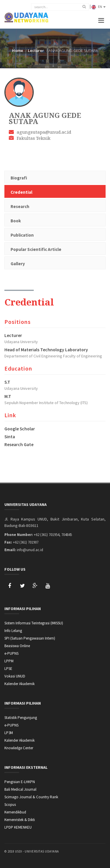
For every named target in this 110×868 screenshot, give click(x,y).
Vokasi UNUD (15, 676)
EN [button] (99, 7)
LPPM (9, 661)
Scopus (10, 805)
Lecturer (36, 50)
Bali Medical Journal (20, 789)
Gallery (18, 264)
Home (18, 50)
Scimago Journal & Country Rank (31, 797)
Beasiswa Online (17, 646)
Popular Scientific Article (36, 249)
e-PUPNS (11, 653)
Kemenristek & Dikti (20, 820)
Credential (21, 192)
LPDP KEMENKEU (18, 827)
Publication (22, 235)
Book (16, 221)
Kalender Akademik (20, 684)
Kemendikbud (15, 812)
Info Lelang (13, 631)
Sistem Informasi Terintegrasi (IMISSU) (34, 623)
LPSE (8, 669)
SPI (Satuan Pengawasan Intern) (30, 638)
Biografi (19, 178)
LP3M (9, 733)
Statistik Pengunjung (21, 718)
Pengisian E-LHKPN (20, 782)
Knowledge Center (19, 748)
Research (20, 206)
